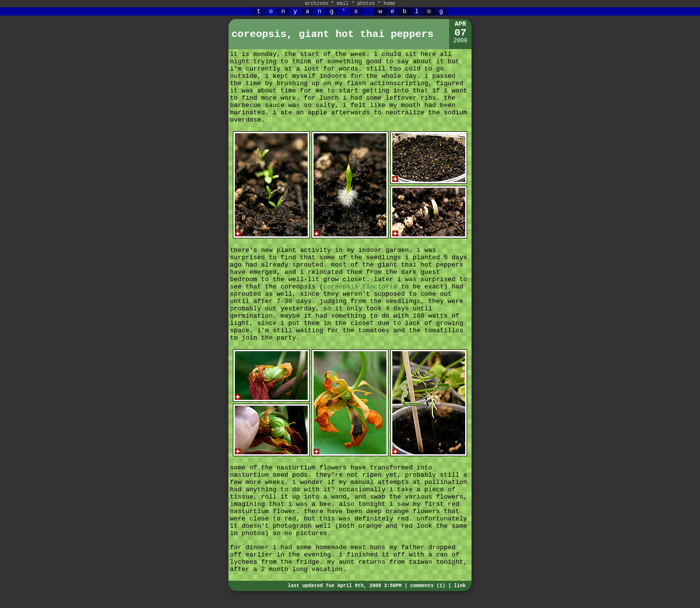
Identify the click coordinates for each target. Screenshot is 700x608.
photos (366, 4)
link (460, 586)
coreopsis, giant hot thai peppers (332, 34)
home (389, 4)
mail (343, 4)
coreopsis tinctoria (360, 287)
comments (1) (428, 586)
